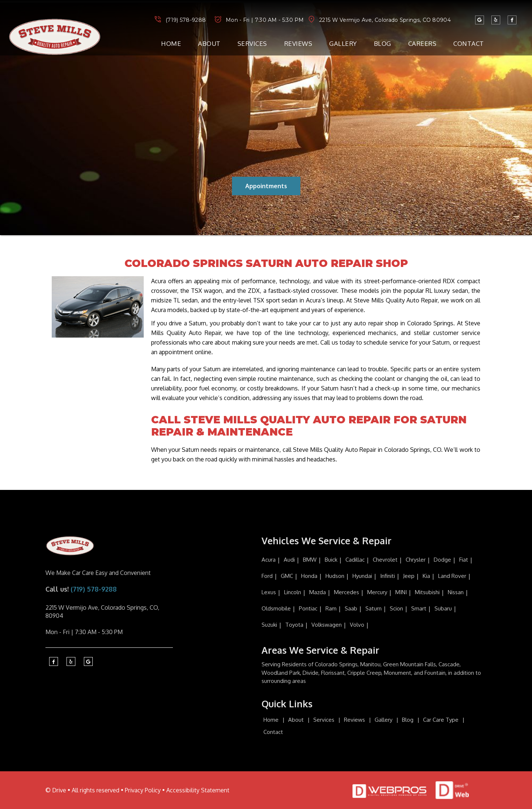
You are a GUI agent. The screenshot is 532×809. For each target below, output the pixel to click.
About (209, 43)
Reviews (298, 43)
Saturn (374, 608)
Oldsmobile (276, 608)
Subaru (443, 608)
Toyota (294, 625)
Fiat (464, 560)
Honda (309, 576)
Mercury (377, 592)
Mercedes (347, 592)
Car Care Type (441, 720)
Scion (396, 608)
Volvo (357, 625)
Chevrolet (385, 560)
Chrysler (416, 560)
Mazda (318, 592)
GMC (287, 576)
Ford (267, 576)
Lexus (269, 592)
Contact (469, 43)
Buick (331, 560)
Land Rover (452, 576)
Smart (419, 608)
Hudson (335, 576)
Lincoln (293, 592)
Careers (422, 43)
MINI (401, 592)
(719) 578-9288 (186, 20)
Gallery (343, 43)
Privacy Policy (143, 790)
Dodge (442, 560)
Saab (351, 608)
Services (252, 43)
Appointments (266, 186)
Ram (331, 608)
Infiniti (388, 576)
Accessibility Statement (198, 790)
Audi (289, 560)
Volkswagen (327, 625)
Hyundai (362, 576)
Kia (426, 576)
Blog (383, 43)
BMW (310, 560)
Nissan (456, 592)
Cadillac (355, 560)
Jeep (409, 576)
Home (171, 43)
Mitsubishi (427, 592)
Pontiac (308, 608)
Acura (269, 560)
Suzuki (269, 625)
